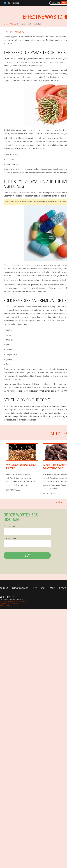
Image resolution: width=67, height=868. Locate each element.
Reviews (34, 588)
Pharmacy (63, 588)
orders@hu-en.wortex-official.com (11, 599)
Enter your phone (10, 538)
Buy (27, 555)
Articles (52, 588)
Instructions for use (20, 588)
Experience (4, 588)
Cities (43, 588)
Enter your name (10, 526)
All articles (59, 502)
